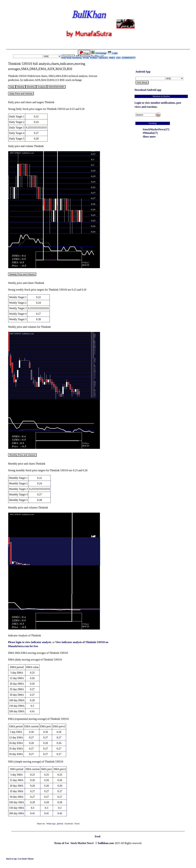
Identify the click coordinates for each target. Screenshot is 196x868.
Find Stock (142, 82)
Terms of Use (62, 843)
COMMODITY (129, 58)
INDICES (103, 58)
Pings (84, 52)
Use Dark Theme (26, 859)
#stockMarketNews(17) (156, 129)
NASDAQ (77, 58)
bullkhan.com (106, 843)
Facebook (69, 824)
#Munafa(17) (150, 133)
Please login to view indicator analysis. (30, 642)
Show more (149, 137)
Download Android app (148, 90)
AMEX (112, 58)
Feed (98, 836)
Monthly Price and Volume (22, 455)
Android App (143, 72)
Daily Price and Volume (21, 94)
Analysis (42, 87)
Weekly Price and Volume (22, 274)
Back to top (12, 859)
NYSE (86, 58)
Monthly (31, 87)
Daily (12, 87)
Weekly (21, 87)
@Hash (60, 824)
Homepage (99, 53)
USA (118, 58)
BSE (69, 58)
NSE (64, 58)
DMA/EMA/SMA (56, 87)
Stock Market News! (83, 843)
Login (113, 53)
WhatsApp (51, 824)
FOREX (94, 58)
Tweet (77, 824)
